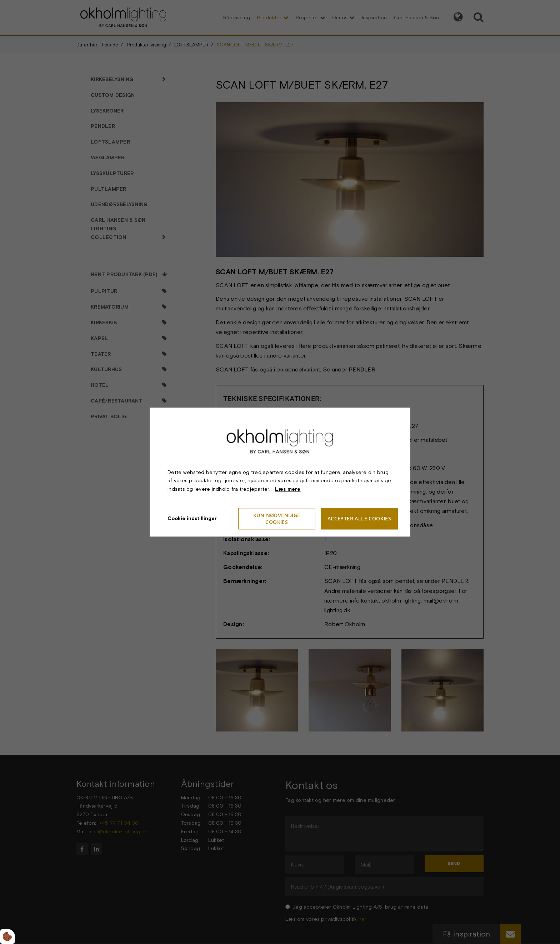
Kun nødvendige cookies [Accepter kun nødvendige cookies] (277, 519)
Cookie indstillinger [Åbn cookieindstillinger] (192, 518)
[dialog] (280, 472)
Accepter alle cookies (359, 519)
